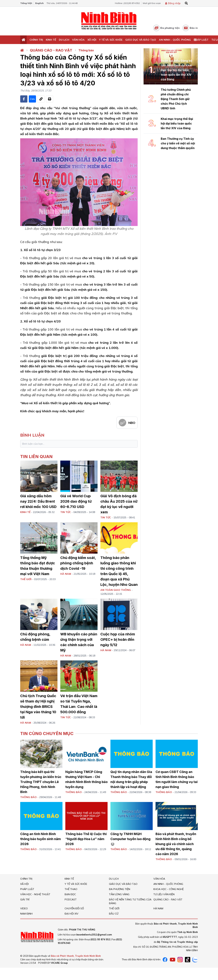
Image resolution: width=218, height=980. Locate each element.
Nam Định (26, 914)
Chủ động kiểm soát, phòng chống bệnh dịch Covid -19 (78, 563)
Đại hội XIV (72, 914)
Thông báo (86, 50)
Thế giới (114, 908)
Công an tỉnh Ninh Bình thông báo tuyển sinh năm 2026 (41, 839)
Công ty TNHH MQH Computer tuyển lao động (130, 839)
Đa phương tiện (166, 28)
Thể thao (71, 889)
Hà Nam (158, 908)
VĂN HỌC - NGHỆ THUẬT (35, 894)
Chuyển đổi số (74, 908)
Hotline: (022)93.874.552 (127, 3)
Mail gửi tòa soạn (152, 3)
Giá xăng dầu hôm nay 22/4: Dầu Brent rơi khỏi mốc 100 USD (38, 501)
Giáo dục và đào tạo (141, 40)
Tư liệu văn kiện (164, 894)
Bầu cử (114, 914)
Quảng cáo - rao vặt (51, 50)
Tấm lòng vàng (119, 894)
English (39, 3)
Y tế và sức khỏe (111, 40)
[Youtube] (173, 960)
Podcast (71, 899)
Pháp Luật (201, 40)
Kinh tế (51, 40)
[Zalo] (195, 960)
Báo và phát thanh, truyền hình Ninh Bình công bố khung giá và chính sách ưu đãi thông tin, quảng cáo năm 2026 (176, 844)
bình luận (32, 435)
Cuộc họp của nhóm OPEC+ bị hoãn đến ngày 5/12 (118, 639)
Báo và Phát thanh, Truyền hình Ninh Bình (76, 956)
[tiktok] (188, 960)
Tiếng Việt (26, 3)
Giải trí (25, 899)
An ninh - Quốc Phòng (175, 40)
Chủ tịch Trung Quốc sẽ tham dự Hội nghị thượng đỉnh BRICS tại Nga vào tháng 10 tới (38, 707)
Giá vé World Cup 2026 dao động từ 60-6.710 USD (76, 501)
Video (24, 908)
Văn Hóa (78, 40)
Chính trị (36, 40)
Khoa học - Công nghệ (169, 889)
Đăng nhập (174, 3)
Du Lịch (64, 40)
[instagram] (180, 960)
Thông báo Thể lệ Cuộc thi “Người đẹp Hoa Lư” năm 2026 (86, 839)
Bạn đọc (70, 894)
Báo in (190, 28)
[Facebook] (165, 960)
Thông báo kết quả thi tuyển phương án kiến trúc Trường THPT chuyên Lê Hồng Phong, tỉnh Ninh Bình (41, 782)
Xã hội (92, 40)
